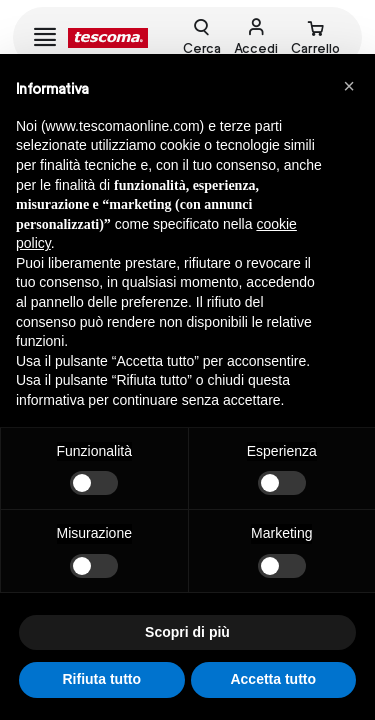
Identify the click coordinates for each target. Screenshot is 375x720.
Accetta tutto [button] (273, 679)
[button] (349, 86)
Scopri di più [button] (187, 632)
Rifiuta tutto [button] (101, 679)
